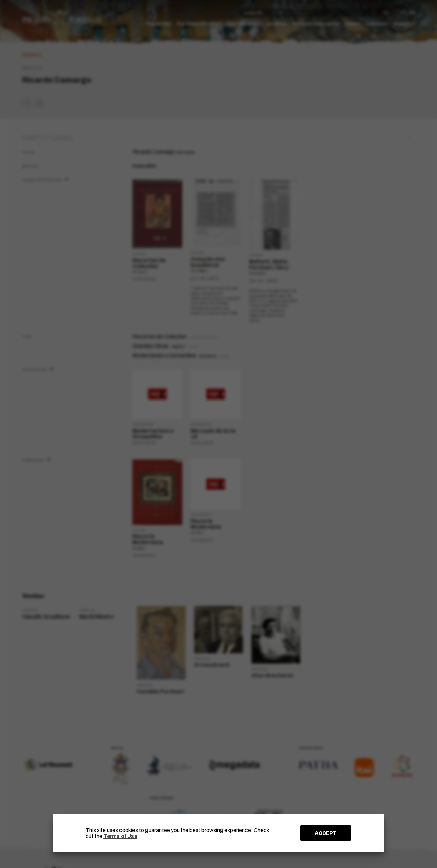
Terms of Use (120, 836)
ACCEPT (326, 833)
